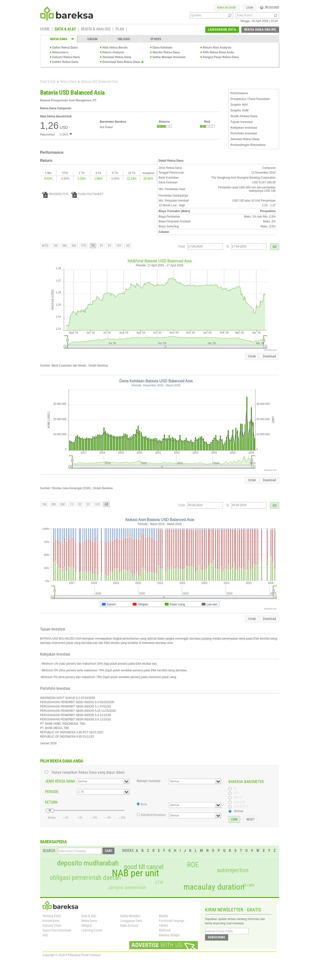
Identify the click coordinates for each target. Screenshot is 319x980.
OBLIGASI (124, 39)
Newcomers (60, 52)
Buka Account (129, 925)
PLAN (120, 29)
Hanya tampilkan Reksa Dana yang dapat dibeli (88, 772)
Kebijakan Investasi (244, 128)
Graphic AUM (240, 110)
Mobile (163, 916)
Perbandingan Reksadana (248, 145)
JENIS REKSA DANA (60, 781)
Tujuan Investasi (242, 122)
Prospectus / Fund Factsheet (250, 99)
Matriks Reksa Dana (166, 52)
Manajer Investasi (149, 781)
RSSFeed (165, 930)
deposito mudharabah (88, 863)
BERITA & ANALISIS (96, 29)
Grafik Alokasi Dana (244, 116)
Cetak (252, 356)
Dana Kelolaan (163, 48)
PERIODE (52, 792)
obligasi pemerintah (127, 887)
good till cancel (144, 867)
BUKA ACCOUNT (227, 8)
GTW (159, 883)
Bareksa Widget (169, 935)
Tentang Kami (52, 916)
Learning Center (92, 930)
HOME (45, 29)
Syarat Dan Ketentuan (57, 930)
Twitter (163, 925)
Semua (239, 811)
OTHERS (156, 39)
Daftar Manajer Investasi (169, 57)
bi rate (249, 885)
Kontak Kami (51, 921)
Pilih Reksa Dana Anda (218, 52)
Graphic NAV (239, 105)
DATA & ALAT (65, 29)
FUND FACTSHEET (87, 194)
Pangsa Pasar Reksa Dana (221, 57)
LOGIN (249, 8)
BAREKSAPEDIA (54, 842)
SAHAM (92, 39)
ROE (193, 865)
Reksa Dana (68, 82)
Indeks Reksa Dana (65, 62)
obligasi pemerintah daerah (85, 878)
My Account (269, 7)
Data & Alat (48, 82)
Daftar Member (130, 916)
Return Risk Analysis (217, 48)
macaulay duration (214, 887)
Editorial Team (52, 925)
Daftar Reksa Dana (65, 48)
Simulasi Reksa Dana (117, 57)
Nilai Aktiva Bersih (115, 48)
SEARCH (49, 851)
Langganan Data (131, 921)
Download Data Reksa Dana (121, 62)
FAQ (45, 935)
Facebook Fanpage (172, 921)
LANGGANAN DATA (222, 29)
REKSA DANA (59, 39)
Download (269, 356)
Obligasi (87, 925)
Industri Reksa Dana (66, 57)
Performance (239, 93)
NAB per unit (135, 873)
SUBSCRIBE (217, 937)
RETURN (51, 802)
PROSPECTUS (55, 194)
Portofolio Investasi (244, 133)
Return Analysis (113, 52)
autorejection (233, 870)
